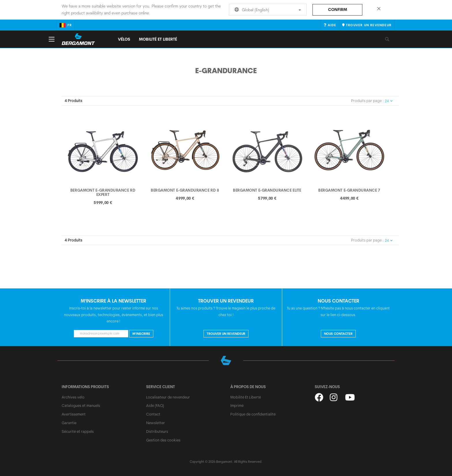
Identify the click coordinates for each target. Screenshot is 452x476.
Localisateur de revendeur (168, 397)
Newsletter (156, 423)
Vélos (124, 39)
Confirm (338, 10)
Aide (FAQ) (155, 405)
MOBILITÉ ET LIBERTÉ (158, 39)
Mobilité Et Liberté (246, 397)
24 (389, 101)
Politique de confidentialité (253, 414)
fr (66, 25)
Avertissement (74, 414)
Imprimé (237, 405)
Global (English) (267, 10)
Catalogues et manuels (81, 405)
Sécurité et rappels (78, 431)
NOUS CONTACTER (338, 334)
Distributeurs (157, 431)
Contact (153, 414)
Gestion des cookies (163, 440)
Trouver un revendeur (226, 334)
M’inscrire (141, 334)
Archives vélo (73, 397)
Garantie (69, 423)
